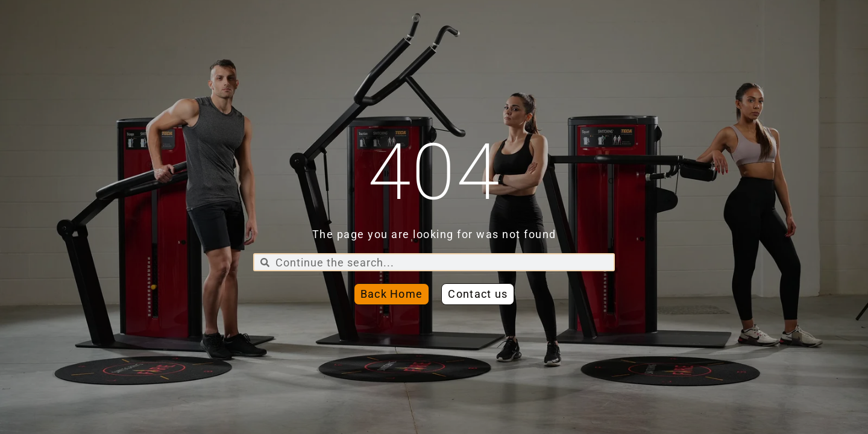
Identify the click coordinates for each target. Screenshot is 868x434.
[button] (478, 294)
